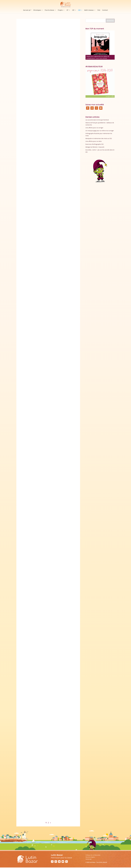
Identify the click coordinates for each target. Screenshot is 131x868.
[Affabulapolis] (100, 45)
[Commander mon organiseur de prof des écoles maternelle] (100, 83)
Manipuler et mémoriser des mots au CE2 (99, 138)
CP (67, 10)
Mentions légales (90, 857)
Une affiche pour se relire (94, 141)
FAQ (99, 10)
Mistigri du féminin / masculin (95, 147)
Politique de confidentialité (93, 855)
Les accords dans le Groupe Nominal (97, 120)
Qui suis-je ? (27, 10)
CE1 (73, 10)
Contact (105, 10)
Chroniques (37, 10)
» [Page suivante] (50, 823)
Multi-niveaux (89, 10)
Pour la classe (49, 10)
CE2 (79, 10)
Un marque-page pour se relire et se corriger (100, 131)
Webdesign (89, 859)
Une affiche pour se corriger (94, 128)
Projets (60, 10)
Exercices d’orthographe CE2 (95, 144)
